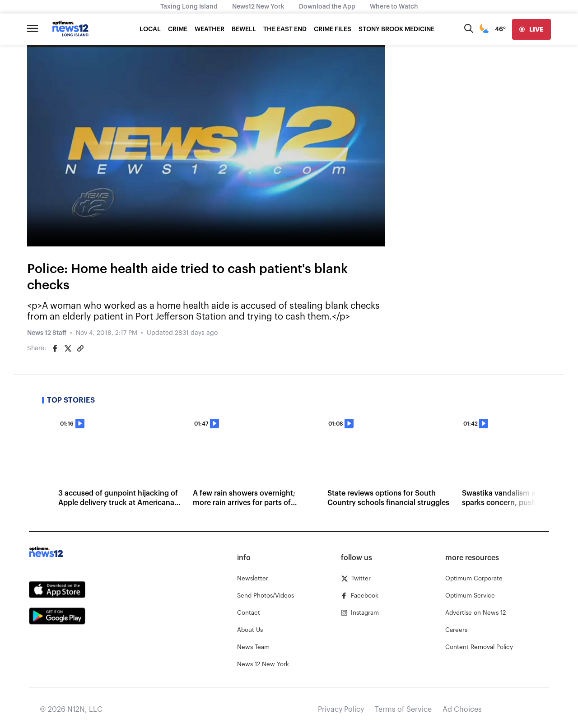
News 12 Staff (47, 333)
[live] (531, 29)
